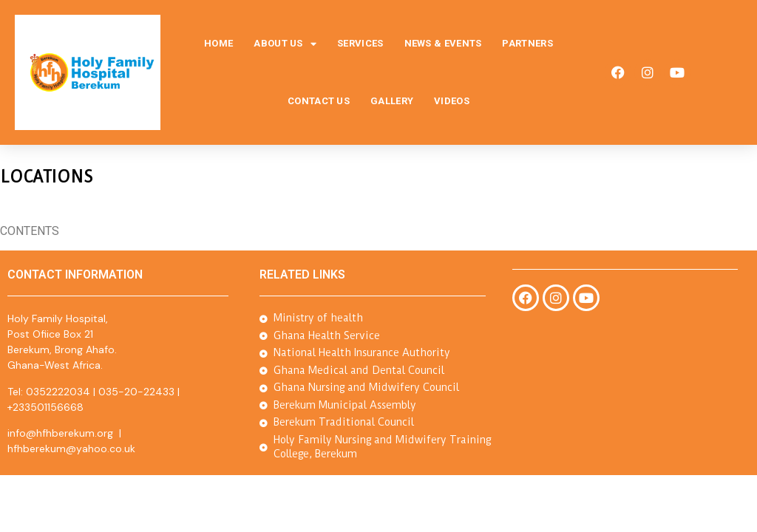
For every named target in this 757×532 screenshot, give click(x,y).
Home (218, 43)
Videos (452, 101)
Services (360, 43)
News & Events (443, 43)
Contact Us (319, 101)
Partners (527, 43)
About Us (285, 44)
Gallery (392, 101)
